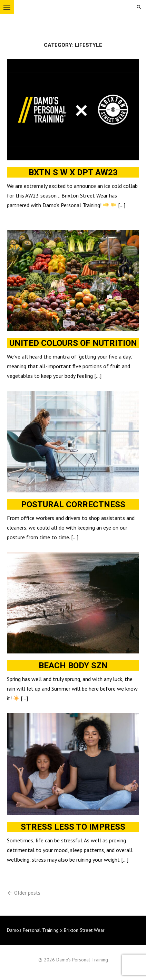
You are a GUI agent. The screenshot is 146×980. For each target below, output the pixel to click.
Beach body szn (73, 665)
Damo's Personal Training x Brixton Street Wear (56, 930)
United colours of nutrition (73, 343)
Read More (18, 215)
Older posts (27, 893)
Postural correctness (73, 504)
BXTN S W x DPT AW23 (73, 172)
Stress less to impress (73, 827)
